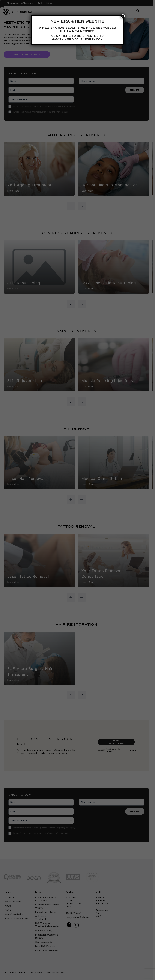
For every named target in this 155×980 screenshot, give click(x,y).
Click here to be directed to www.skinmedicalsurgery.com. (78, 37)
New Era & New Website (77, 21)
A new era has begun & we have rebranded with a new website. (77, 29)
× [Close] (123, 16)
